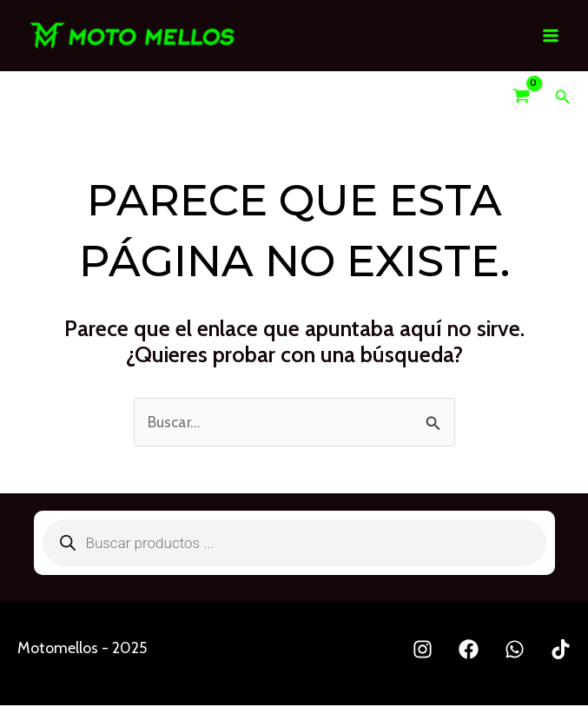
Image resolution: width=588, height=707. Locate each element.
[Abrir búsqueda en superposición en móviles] (294, 545)
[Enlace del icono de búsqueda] (563, 99)
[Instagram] (423, 651)
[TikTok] (561, 651)
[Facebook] (469, 651)
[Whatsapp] (515, 651)
